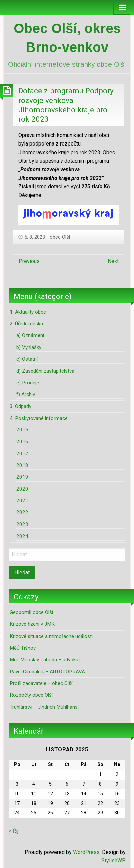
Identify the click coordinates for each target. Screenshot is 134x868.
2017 (22, 454)
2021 (22, 501)
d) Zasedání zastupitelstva (45, 371)
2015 (22, 430)
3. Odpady (20, 406)
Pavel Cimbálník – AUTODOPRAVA (47, 672)
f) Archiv (26, 394)
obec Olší (60, 237)
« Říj (13, 831)
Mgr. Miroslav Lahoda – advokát (45, 660)
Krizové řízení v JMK (32, 624)
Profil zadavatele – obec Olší (41, 683)
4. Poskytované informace (39, 418)
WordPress (86, 852)
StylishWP (113, 860)
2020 (22, 489)
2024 (22, 536)
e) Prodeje (28, 383)
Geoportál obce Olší (31, 612)
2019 (22, 477)
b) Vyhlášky (29, 347)
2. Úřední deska (26, 324)
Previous (29, 261)
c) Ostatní (27, 359)
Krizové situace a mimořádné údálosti (51, 636)
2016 (22, 442)
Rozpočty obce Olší (31, 695)
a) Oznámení (30, 335)
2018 (22, 465)
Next (113, 261)
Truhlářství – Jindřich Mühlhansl (44, 707)
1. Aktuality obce (28, 312)
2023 (22, 524)
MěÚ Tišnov (23, 648)
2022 (22, 512)
